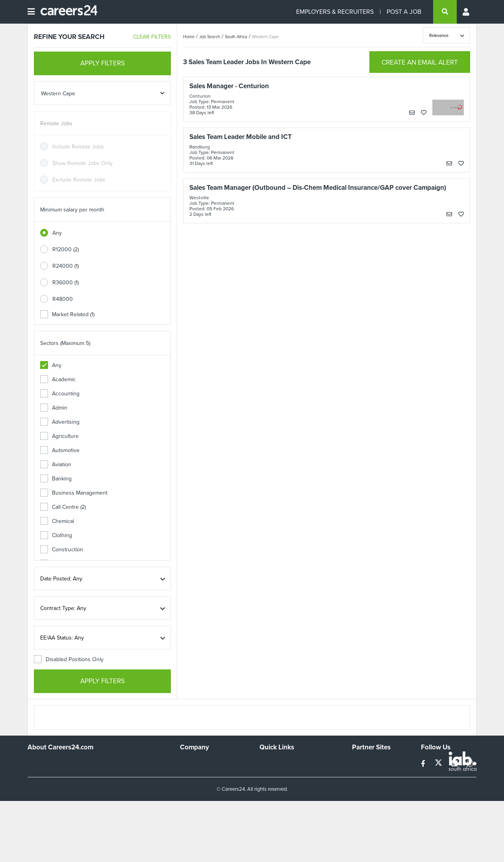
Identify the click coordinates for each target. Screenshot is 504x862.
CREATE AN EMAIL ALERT (420, 62)
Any (57, 233)
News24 (362, 773)
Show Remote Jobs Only (82, 163)
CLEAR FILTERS (152, 37)
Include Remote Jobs (78, 147)
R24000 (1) (66, 266)
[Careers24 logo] (66, 12)
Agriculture (59, 436)
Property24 (366, 784)
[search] (445, 12)
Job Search (210, 37)
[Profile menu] (467, 12)
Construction (62, 550)
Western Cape (265, 37)
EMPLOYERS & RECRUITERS (335, 12)
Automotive (60, 450)
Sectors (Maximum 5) (65, 343)
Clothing (56, 535)
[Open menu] (31, 12)
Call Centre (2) (63, 507)
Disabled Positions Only (69, 659)
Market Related (67, 314)
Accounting (60, 394)
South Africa (236, 37)
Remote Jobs (56, 123)
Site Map (270, 773)
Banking (56, 479)
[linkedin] (455, 764)
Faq (264, 816)
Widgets (269, 794)
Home (189, 37)
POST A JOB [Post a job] (404, 12)
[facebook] (424, 764)
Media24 (362, 794)
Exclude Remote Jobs (79, 180)
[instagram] (470, 764)
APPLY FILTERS (103, 63)
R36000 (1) (66, 283)
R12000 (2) (66, 249)
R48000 (63, 299)
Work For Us (195, 763)
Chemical (57, 521)
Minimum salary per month (72, 210)
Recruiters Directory (284, 763)
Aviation (56, 464)
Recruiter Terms (279, 805)
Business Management (74, 493)
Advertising (60, 422)
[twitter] (439, 764)
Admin (54, 408)
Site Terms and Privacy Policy (295, 784)
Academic (58, 379)
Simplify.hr (364, 763)
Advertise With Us (202, 773)
